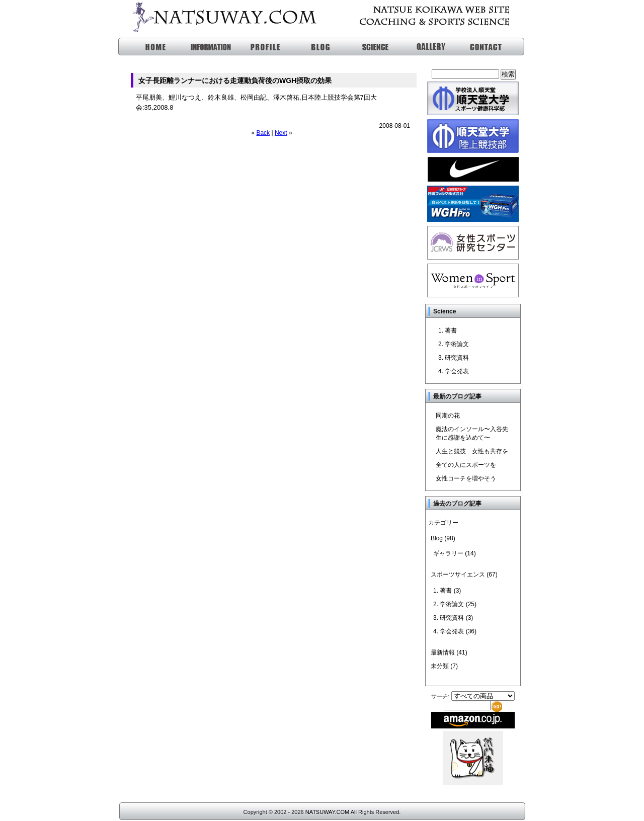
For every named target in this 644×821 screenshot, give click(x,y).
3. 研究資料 (454, 358)
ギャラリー (425, 47)
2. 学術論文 (454, 344)
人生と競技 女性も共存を (472, 451)
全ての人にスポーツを (466, 465)
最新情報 (443, 652)
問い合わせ (481, 47)
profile (258, 47)
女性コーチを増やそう (466, 478)
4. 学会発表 (454, 371)
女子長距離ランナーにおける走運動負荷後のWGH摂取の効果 (235, 80)
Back (263, 133)
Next (281, 133)
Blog (437, 538)
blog (314, 47)
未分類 (440, 666)
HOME (146, 47)
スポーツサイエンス (370, 47)
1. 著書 (448, 331)
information (202, 47)
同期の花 (448, 416)
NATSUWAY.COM (327, 812)
